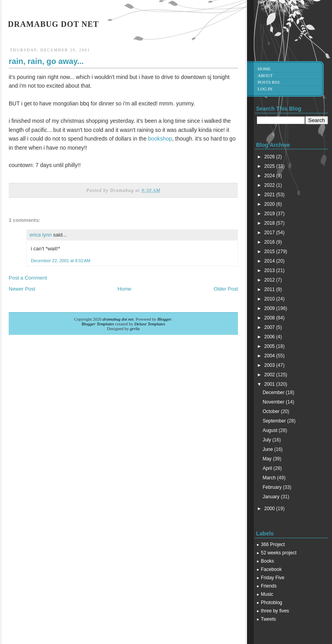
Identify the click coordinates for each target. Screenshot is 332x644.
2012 (270, 280)
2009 (270, 308)
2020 (270, 204)
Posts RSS (269, 82)
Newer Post (22, 289)
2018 (270, 223)
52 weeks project (279, 553)
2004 (270, 356)
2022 (270, 185)
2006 (270, 337)
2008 (270, 318)
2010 (270, 299)
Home (125, 289)
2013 (270, 270)
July (267, 440)
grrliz (135, 329)
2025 (270, 166)
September (275, 421)
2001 (270, 384)
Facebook (271, 569)
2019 (270, 214)
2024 (270, 176)
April (268, 468)
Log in (265, 89)
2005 (270, 346)
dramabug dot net (53, 24)
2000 (270, 509)
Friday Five (273, 578)
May (268, 459)
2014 (270, 261)
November (274, 402)
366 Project (273, 544)
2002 (270, 375)
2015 (270, 252)
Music (267, 594)
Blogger (164, 319)
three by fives (275, 611)
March (270, 478)
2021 (270, 195)
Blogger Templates (98, 324)
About (265, 75)
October (272, 411)
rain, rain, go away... (46, 61)
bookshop (160, 139)
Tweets (268, 619)
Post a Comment (28, 278)
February (273, 487)
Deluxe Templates (150, 324)
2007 (270, 327)
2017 (270, 233)
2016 (270, 242)
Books (267, 561)
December (274, 392)
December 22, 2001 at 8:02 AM (61, 261)
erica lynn (41, 235)
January (272, 497)
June (268, 449)
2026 (270, 157)
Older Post (226, 289)
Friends (269, 586)
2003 (270, 365)
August (271, 430)
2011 (270, 289)
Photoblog (272, 603)
